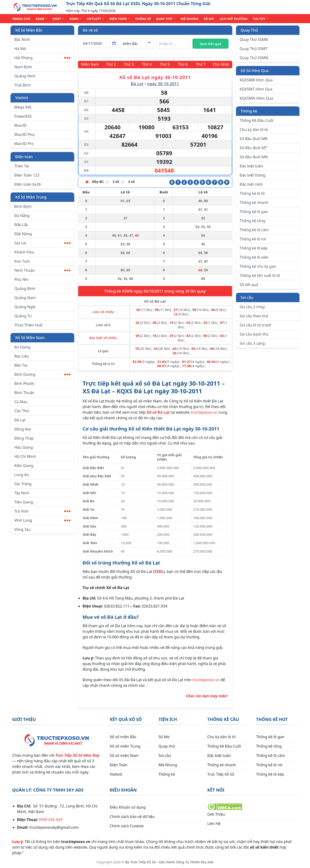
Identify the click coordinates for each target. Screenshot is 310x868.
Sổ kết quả (249, 285)
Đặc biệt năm (251, 184)
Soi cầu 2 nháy (252, 307)
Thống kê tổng (253, 221)
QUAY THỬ (166, 19)
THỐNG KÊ (143, 19)
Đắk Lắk (21, 225)
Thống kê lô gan (254, 212)
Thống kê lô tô (252, 193)
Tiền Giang (24, 502)
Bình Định (23, 206)
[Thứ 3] (129, 65)
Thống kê (249, 111)
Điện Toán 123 (27, 175)
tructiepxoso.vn (204, 412)
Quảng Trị (23, 316)
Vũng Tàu (22, 529)
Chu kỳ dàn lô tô (254, 130)
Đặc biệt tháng (253, 175)
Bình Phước (24, 383)
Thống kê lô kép (254, 248)
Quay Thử (249, 30)
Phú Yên (21, 279)
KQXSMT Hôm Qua (256, 89)
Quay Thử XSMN (254, 58)
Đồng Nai (23, 429)
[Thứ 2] (111, 65)
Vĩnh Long (42, 520)
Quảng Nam (25, 298)
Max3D (20, 125)
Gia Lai (42, 243)
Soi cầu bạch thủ (254, 334)
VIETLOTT (95, 19)
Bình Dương (42, 374)
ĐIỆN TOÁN (120, 19)
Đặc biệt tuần (251, 166)
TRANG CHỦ (21, 19)
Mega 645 (23, 107)
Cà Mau (21, 402)
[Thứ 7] (200, 65)
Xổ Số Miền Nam (30, 338)
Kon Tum (22, 261)
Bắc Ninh (22, 40)
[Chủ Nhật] (221, 65)
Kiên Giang (24, 466)
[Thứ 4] (147, 65)
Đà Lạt (20, 420)
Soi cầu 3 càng (252, 343)
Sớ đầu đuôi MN (254, 157)
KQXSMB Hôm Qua (256, 80)
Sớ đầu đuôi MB (254, 139)
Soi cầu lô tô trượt (255, 325)
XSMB (42, 19)
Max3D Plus (25, 134)
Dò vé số (90, 30)
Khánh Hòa (24, 252)
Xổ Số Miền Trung (31, 197)
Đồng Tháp (24, 438)
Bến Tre (21, 365)
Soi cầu (247, 297)
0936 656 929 (51, 819)
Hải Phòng (42, 58)
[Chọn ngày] (100, 43)
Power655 (23, 116)
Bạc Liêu (22, 356)
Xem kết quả (210, 44)
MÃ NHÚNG (190, 19)
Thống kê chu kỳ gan (258, 266)
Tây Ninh (22, 493)
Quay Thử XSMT (254, 49)
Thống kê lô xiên (254, 257)
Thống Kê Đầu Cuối (257, 120)
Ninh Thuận (42, 270)
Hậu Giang (24, 447)
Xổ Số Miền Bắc (29, 30)
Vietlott (22, 98)
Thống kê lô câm (254, 230)
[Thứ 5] (165, 65)
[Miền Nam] (90, 65)
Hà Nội (20, 49)
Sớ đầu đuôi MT (253, 148)
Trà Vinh (42, 511)
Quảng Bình (25, 289)
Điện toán (24, 157)
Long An (22, 475)
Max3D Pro (24, 144)
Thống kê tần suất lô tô (260, 275)
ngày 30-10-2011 (163, 84)
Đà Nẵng (22, 216)
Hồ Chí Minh (25, 456)
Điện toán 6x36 (28, 184)
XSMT (58, 19)
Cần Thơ (22, 411)
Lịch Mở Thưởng (233, 19)
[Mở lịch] (114, 43)
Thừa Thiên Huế (28, 325)
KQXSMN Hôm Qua (256, 98)
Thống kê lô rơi (253, 239)
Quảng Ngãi (25, 307)
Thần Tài (22, 166)
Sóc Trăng (23, 484)
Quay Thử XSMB (254, 40)
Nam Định (23, 67)
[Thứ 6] (182, 65)
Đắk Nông (23, 234)
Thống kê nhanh (254, 203)
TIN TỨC (261, 19)
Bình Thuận (24, 393)
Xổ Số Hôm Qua (255, 71)
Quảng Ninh (25, 76)
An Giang (22, 347)
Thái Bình (22, 85)
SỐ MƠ (209, 19)
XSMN (76, 19)
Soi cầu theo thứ (254, 316)
